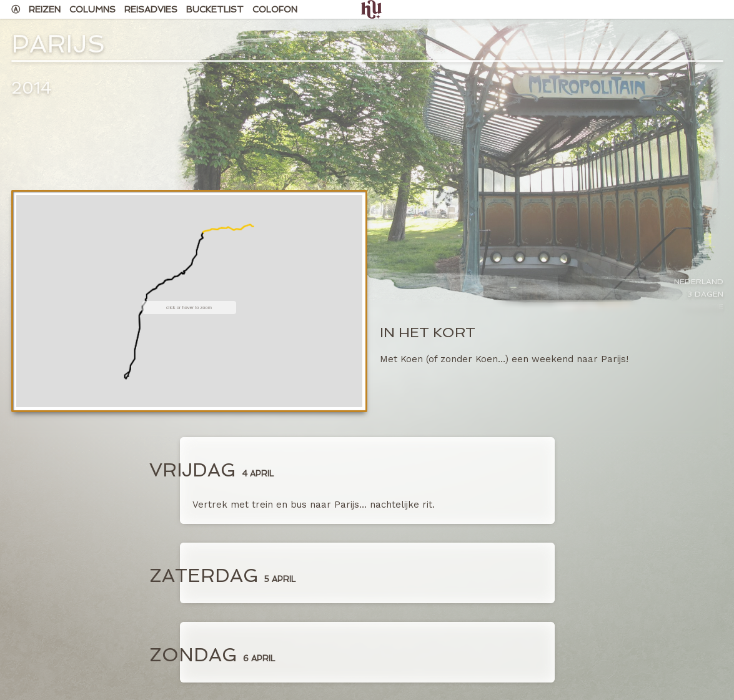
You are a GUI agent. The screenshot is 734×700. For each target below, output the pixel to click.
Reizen (45, 9)
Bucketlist (215, 9)
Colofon (275, 9)
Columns (92, 9)
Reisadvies (151, 9)
